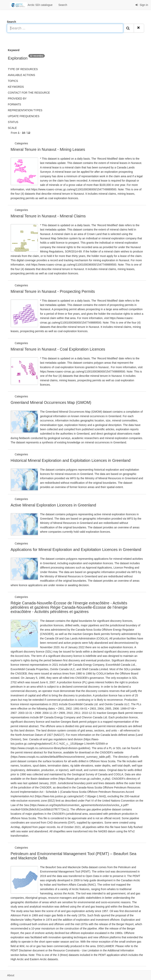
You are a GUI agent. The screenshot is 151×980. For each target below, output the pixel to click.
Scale (12, 128)
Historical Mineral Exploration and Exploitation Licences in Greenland (70, 460)
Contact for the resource (29, 93)
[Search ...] (65, 28)
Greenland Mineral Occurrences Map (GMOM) (51, 402)
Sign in (142, 5)
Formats (14, 104)
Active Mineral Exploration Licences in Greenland (53, 505)
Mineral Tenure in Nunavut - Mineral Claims (48, 216)
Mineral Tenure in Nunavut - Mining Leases (48, 149)
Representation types (25, 110)
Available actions (21, 75)
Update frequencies (24, 116)
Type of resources (23, 69)
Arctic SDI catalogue (31, 5)
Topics (13, 81)
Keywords (16, 87)
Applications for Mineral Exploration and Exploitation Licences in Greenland (76, 550)
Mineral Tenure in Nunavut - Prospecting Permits (53, 291)
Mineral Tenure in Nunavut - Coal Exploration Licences (58, 349)
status (13, 122)
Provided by (17, 99)
